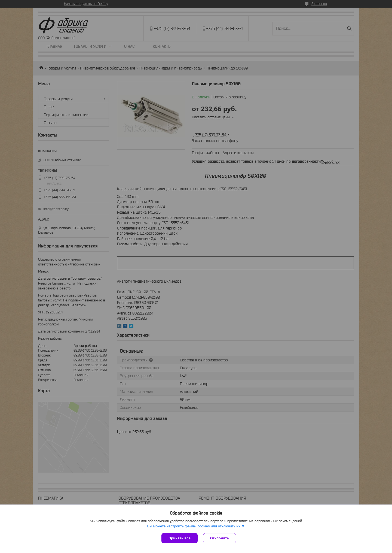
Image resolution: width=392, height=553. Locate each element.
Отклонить (220, 538)
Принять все (180, 538)
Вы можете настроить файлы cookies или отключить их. (194, 526)
